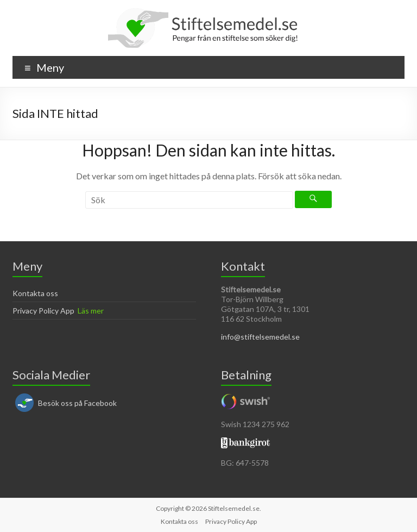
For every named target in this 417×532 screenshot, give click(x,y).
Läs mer (91, 311)
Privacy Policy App (43, 311)
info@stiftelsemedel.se (260, 337)
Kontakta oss (35, 293)
